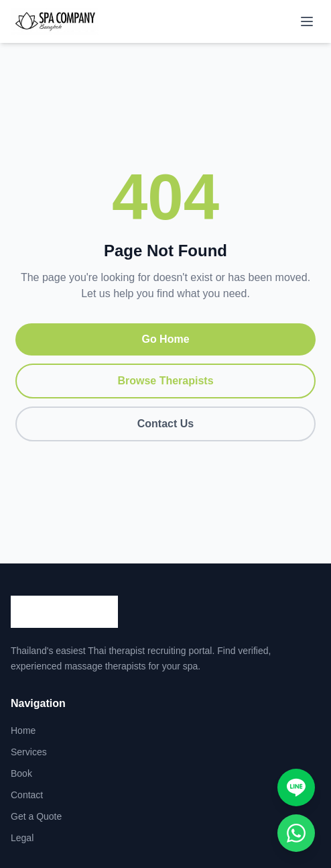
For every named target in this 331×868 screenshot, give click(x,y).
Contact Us (165, 424)
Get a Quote (36, 816)
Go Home (165, 339)
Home (23, 730)
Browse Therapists (165, 381)
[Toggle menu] (307, 21)
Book (21, 773)
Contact (27, 795)
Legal (22, 838)
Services (29, 752)
